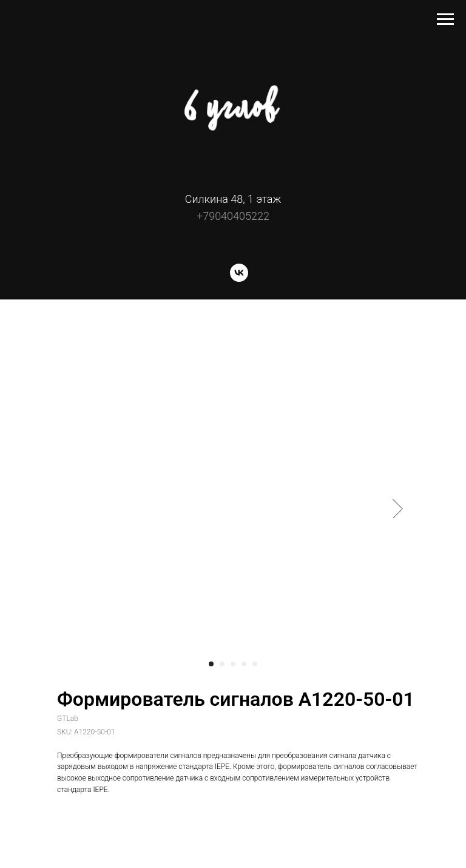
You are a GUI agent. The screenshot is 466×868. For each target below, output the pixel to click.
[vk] (239, 279)
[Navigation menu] (445, 19)
